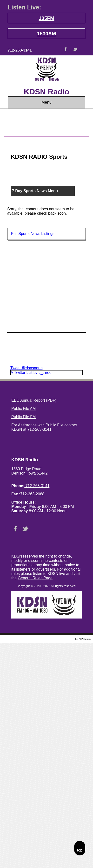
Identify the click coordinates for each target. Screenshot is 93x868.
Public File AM (23, 409)
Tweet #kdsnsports (26, 368)
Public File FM (23, 417)
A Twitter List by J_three (31, 373)
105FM (47, 18)
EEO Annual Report (28, 400)
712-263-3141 (20, 50)
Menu (47, 102)
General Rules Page (35, 578)
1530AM (47, 34)
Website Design (67, 639)
